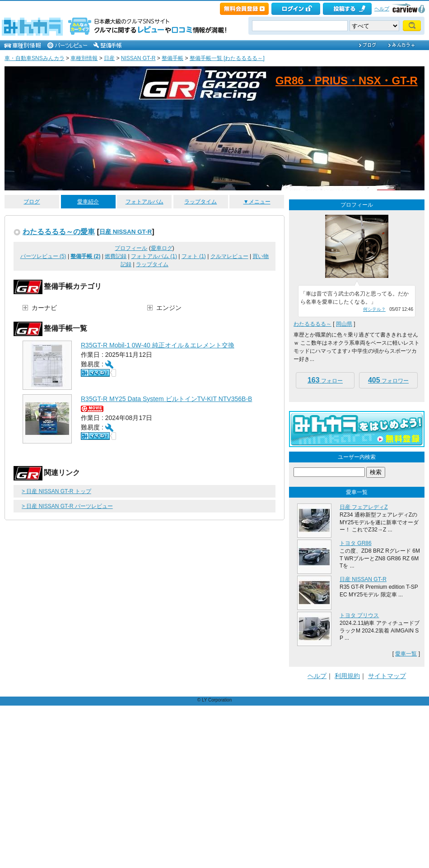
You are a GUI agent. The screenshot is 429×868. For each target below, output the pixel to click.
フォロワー (388, 380)
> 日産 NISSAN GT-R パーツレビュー (67, 506)
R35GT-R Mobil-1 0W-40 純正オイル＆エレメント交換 (158, 345)
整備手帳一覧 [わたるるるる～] (227, 58)
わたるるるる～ (312, 324)
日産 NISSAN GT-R (126, 232)
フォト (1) (194, 256)
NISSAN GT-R (138, 58)
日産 (109, 58)
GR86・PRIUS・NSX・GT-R (347, 81)
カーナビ (44, 308)
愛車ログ (162, 248)
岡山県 (344, 324)
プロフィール (131, 248)
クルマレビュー (229, 256)
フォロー (325, 380)
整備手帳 (173, 58)
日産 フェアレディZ (364, 507)
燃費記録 (116, 256)
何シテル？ (374, 309)
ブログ (32, 202)
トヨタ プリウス (359, 615)
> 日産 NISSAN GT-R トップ (56, 491)
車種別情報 (84, 58)
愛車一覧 (406, 654)
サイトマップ (387, 676)
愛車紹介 (88, 202)
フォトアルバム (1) (154, 256)
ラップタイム (201, 202)
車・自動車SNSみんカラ (35, 58)
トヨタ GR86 (356, 543)
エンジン (169, 308)
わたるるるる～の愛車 (59, 231)
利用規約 (347, 676)
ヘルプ (382, 9)
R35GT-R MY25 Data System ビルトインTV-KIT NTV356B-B (166, 399)
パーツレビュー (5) (43, 256)
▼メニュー (257, 202)
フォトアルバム (145, 202)
